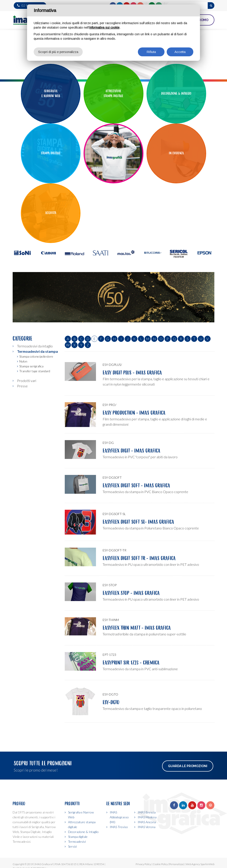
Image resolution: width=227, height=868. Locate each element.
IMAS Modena (147, 817)
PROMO (203, 20)
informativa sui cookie (104, 27)
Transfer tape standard (35, 371)
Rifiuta (151, 52)
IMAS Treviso (119, 827)
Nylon (23, 361)
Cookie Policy (160, 864)
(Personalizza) (176, 864)
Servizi (72, 846)
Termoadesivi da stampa (37, 351)
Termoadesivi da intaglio (35, 346)
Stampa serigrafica (31, 366)
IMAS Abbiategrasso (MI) (119, 817)
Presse (22, 386)
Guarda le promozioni (188, 766)
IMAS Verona (147, 827)
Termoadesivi (77, 842)
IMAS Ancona (147, 822)
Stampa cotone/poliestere (36, 356)
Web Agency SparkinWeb (200, 864)
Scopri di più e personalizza (58, 52)
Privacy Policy (143, 864)
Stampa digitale (78, 837)
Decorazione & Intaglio (83, 832)
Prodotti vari (27, 381)
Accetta (180, 52)
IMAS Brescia (147, 812)
